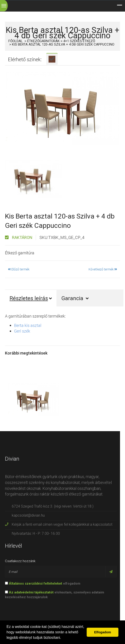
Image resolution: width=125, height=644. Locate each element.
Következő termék (103, 269)
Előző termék (19, 269)
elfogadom (43, 583)
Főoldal (16, 41)
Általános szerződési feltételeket (36, 583)
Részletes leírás (31, 298)
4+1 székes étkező (79, 41)
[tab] (52, 59)
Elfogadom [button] (103, 632)
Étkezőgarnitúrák (43, 41)
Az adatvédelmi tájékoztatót (31, 592)
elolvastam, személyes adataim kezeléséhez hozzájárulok (55, 595)
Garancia (75, 298)
